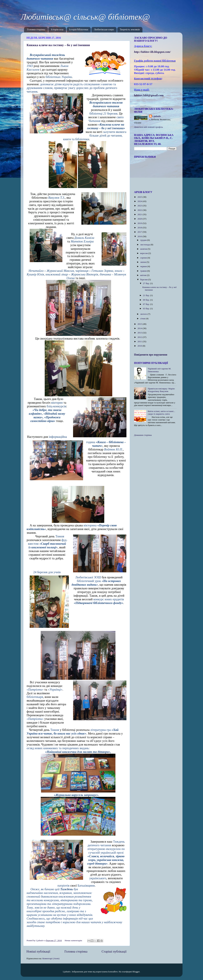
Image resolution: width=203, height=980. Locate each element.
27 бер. (147, 283)
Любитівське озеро (104, 30)
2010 (140, 346)
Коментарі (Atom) (51, 958)
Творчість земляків (130, 30)
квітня (144, 275)
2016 (140, 236)
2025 (140, 197)
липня (143, 262)
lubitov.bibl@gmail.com (149, 95)
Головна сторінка (36, 30)
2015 (140, 324)
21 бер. (147, 295)
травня (144, 271)
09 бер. (147, 300)
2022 (140, 210)
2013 (140, 333)
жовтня (144, 249)
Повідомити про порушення (151, 355)
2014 (140, 328)
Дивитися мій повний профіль (149, 127)
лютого (144, 314)
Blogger (136, 972)
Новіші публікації (38, 951)
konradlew (113, 972)
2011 (140, 341)
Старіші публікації (114, 951)
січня (143, 318)
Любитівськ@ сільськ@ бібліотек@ (85, 17)
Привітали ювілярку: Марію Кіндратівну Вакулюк (161, 390)
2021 (140, 214)
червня (144, 266)
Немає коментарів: (74, 940)
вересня (144, 253)
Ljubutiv (157, 116)
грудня (144, 240)
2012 (140, 337)
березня (144, 280)
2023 (140, 206)
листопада (145, 245)
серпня (144, 258)
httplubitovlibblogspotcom (152, 52)
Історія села (57, 30)
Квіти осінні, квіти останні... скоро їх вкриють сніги (161, 413)
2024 (140, 201)
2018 (140, 228)
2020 (140, 219)
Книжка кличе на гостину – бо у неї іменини (58, 45)
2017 (140, 232)
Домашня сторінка (143, 435)
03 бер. (147, 308)
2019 (140, 223)
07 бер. (147, 304)
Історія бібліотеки (79, 30)
